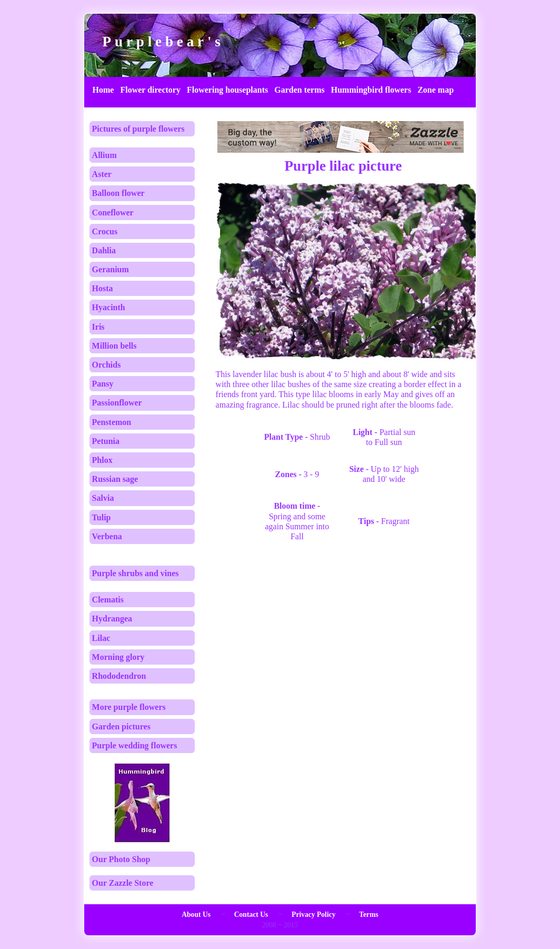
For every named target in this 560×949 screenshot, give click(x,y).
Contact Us (251, 915)
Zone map (436, 90)
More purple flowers (129, 707)
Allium (104, 155)
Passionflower (117, 403)
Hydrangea (112, 619)
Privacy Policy (313, 915)
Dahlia (104, 250)
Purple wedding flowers (135, 745)
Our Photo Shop (121, 859)
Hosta (103, 288)
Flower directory (150, 90)
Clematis (108, 600)
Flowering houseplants (227, 90)
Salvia (103, 498)
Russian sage (115, 479)
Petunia (106, 441)
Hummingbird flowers (371, 90)
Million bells (114, 346)
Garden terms (299, 90)
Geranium (111, 269)
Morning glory (118, 657)
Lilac (101, 638)
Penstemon (112, 422)
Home (103, 90)
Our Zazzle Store (123, 883)
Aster (102, 174)
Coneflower (113, 212)
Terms (369, 915)
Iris (98, 327)
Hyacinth (109, 307)
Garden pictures (121, 726)
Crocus (105, 231)
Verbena (107, 536)
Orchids (107, 365)
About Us (196, 915)
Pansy (103, 384)
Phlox (102, 460)
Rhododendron (119, 676)
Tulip (102, 517)
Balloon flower (118, 193)
